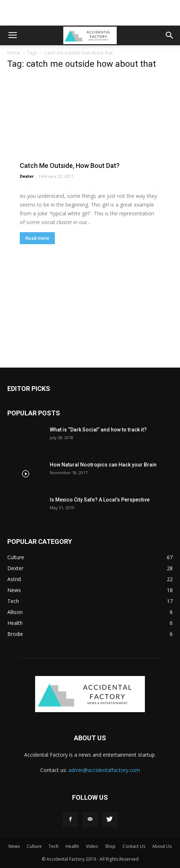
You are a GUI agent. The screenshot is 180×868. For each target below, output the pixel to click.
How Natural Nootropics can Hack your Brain (103, 465)
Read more (37, 238)
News (14, 846)
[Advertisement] (90, 13)
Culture (34, 846)
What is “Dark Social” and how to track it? (98, 430)
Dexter (27, 176)
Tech (54, 846)
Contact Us (134, 846)
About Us (162, 846)
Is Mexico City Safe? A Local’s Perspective (100, 500)
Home (14, 53)
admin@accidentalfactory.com (104, 770)
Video (92, 846)
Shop (110, 846)
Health (72, 846)
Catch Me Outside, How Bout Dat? (70, 166)
